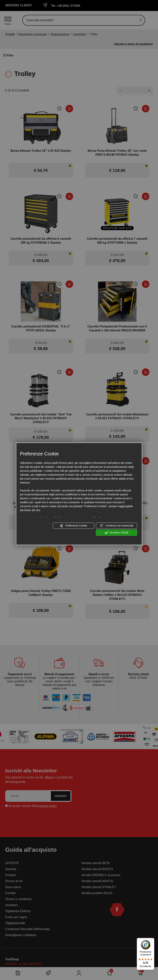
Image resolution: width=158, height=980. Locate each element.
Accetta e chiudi (116, 533)
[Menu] (152, 940)
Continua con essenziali (117, 526)
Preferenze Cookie (73, 526)
